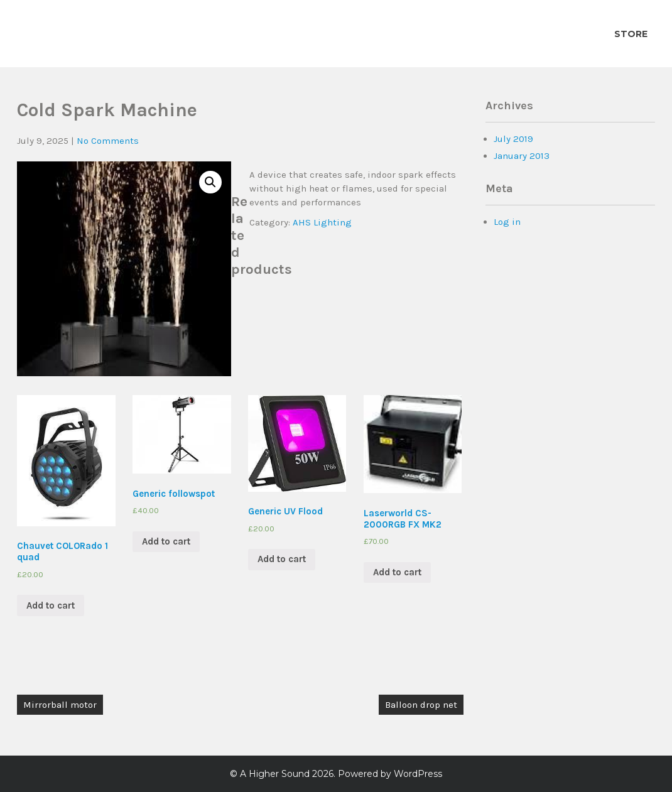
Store (631, 34)
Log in (507, 222)
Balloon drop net (421, 705)
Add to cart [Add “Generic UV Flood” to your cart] (282, 559)
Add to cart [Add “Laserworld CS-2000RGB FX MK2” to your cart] (397, 572)
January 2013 (522, 156)
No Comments (108, 141)
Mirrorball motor (60, 705)
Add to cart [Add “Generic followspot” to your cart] (166, 541)
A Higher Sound (275, 774)
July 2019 (513, 139)
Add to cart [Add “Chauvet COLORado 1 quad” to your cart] (51, 605)
